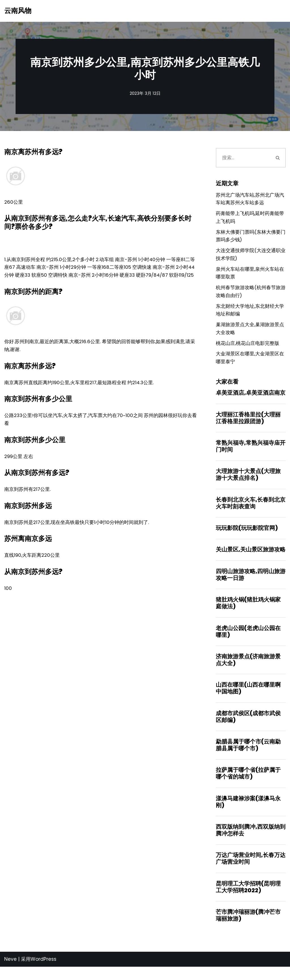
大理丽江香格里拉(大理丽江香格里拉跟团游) (248, 425)
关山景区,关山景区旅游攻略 (251, 558)
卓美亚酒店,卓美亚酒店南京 (251, 400)
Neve (10, 972)
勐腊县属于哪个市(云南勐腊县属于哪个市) (248, 756)
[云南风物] (18, 11)
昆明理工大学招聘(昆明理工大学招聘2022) (248, 900)
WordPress (43, 972)
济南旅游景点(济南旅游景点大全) (248, 670)
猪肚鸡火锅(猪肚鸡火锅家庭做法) (248, 612)
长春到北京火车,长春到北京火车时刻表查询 (251, 511)
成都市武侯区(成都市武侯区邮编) (248, 727)
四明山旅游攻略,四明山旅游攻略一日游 (251, 584)
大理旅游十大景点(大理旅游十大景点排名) (248, 482)
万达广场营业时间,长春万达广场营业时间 (251, 871)
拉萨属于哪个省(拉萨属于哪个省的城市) (248, 785)
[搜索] (243, 158)
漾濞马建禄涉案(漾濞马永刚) (248, 813)
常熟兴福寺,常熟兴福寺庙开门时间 (251, 454)
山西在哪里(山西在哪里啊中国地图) (248, 699)
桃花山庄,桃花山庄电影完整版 (248, 349)
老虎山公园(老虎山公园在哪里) (248, 641)
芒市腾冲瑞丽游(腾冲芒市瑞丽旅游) (248, 928)
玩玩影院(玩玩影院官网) (247, 536)
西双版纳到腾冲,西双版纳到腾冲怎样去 (251, 842)
